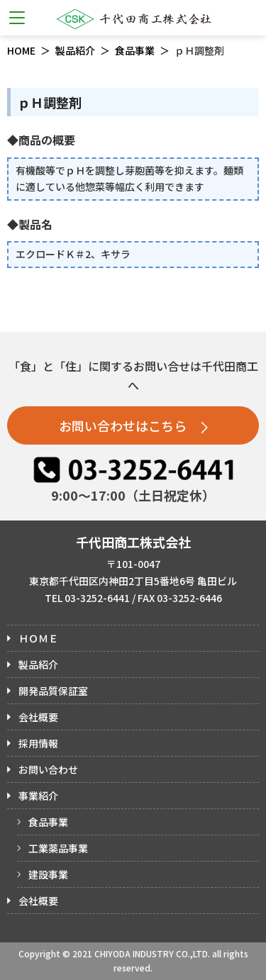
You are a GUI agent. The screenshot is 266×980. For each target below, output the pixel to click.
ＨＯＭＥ (38, 638)
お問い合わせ (48, 769)
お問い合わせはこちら (133, 425)
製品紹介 (75, 50)
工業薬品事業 (58, 848)
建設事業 (48, 874)
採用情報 (38, 743)
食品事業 (135, 50)
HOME (21, 50)
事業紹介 (38, 796)
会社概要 (38, 717)
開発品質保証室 (53, 691)
